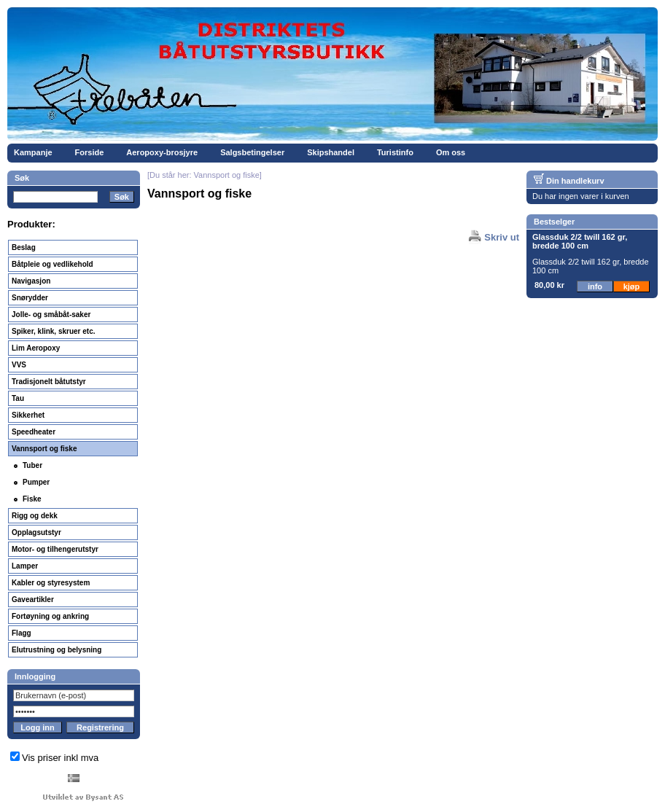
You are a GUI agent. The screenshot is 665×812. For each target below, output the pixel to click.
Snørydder (30, 298)
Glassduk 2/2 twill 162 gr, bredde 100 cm (580, 241)
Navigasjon (31, 281)
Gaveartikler (33, 600)
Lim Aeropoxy (36, 348)
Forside (90, 152)
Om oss (451, 152)
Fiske (32, 499)
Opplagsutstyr (36, 532)
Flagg (22, 633)
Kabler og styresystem (51, 583)
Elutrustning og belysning (57, 650)
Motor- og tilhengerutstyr (55, 549)
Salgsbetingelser (252, 152)
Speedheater (34, 432)
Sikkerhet (28, 415)
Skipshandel (331, 152)
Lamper (25, 566)
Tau (18, 398)
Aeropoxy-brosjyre (162, 152)
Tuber (32, 465)
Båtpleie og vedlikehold (52, 264)
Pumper (36, 482)
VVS (19, 365)
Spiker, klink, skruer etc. (54, 331)
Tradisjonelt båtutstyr (49, 382)
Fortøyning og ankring (50, 616)
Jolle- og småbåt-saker (51, 315)
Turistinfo (395, 152)
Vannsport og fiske (44, 449)
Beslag (24, 247)
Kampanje (33, 152)
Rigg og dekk (35, 516)
